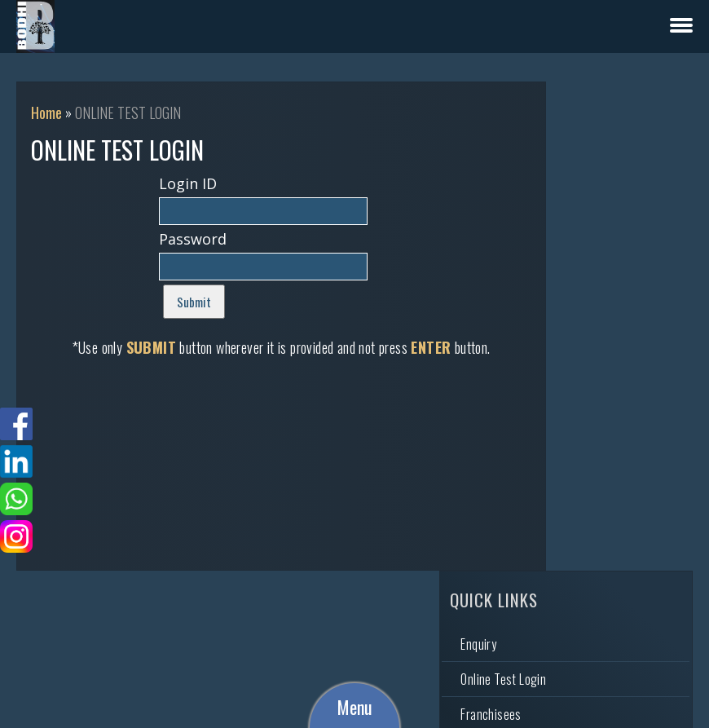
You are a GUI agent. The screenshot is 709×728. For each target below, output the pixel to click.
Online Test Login (586, 188)
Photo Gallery (577, 258)
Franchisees (574, 223)
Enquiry (561, 152)
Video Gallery (576, 293)
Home (46, 113)
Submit (179, 302)
